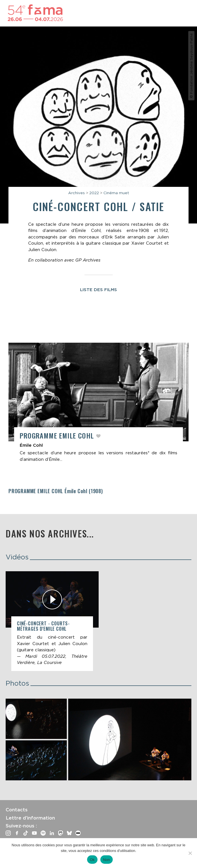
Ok (92, 860)
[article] (98, 405)
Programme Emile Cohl (58, 435)
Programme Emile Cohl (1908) (56, 491)
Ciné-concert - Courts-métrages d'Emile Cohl (43, 626)
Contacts (17, 810)
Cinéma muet (116, 193)
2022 (94, 193)
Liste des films (98, 290)
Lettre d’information (30, 818)
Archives (77, 193)
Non (107, 860)
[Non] (190, 853)
